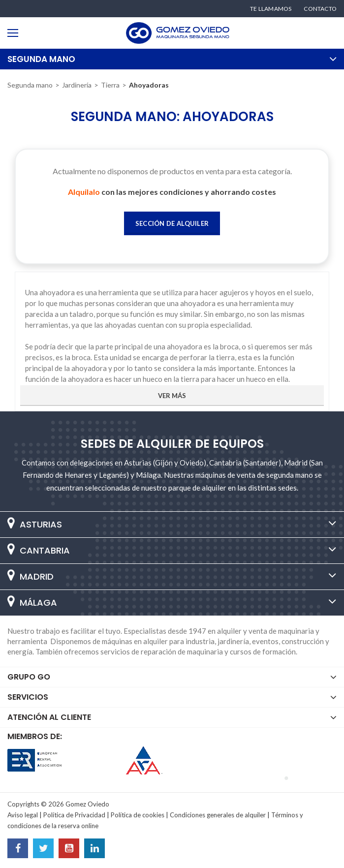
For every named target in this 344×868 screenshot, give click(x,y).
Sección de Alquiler (172, 223)
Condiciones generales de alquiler (218, 815)
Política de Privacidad (74, 815)
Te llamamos (271, 9)
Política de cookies (138, 815)
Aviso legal (23, 815)
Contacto (320, 9)
